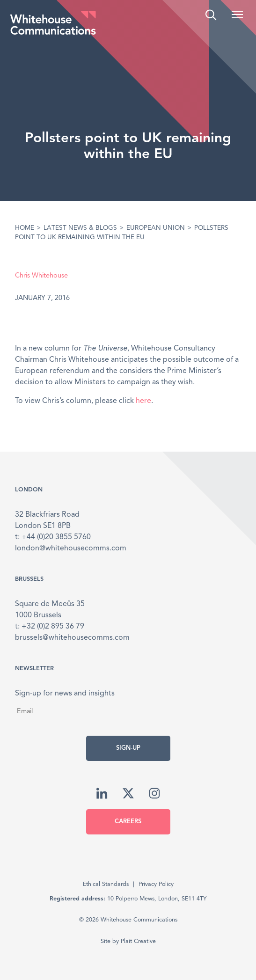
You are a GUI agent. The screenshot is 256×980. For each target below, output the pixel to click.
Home (25, 228)
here (143, 401)
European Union (156, 228)
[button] (237, 15)
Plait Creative (138, 941)
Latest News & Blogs (80, 228)
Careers (128, 822)
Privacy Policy (156, 884)
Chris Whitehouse (41, 276)
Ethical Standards (106, 884)
